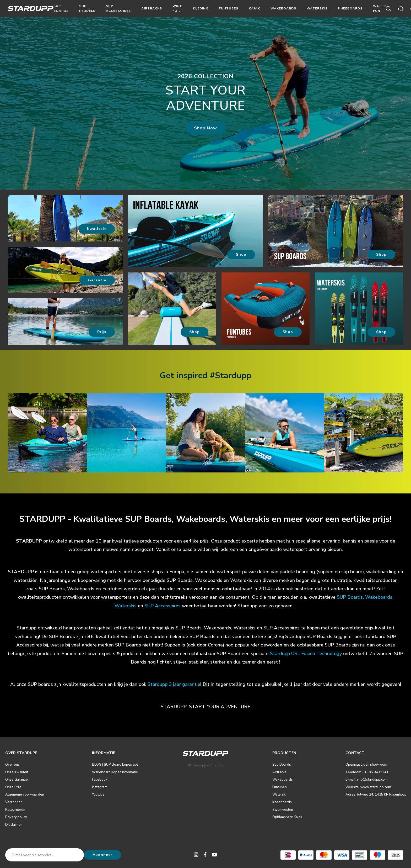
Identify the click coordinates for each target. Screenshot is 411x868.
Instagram (100, 787)
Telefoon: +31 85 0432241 (367, 772)
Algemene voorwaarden (25, 795)
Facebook (100, 780)
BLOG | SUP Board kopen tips (115, 765)
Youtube (98, 795)
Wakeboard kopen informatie (115, 772)
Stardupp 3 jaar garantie (174, 684)
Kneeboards (350, 8)
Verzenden (14, 802)
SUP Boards (350, 597)
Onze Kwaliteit (17, 772)
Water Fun (379, 8)
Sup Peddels (87, 8)
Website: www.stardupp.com (368, 787)
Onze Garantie (17, 780)
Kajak (254, 8)
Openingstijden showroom (366, 765)
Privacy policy (16, 817)
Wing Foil (177, 8)
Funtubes (229, 8)
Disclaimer (14, 825)
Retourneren (15, 810)
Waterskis (317, 8)
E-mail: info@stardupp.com (367, 780)
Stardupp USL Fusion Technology (306, 654)
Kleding (201, 8)
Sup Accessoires (118, 8)
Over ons (12, 765)
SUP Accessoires (163, 606)
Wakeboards (283, 8)
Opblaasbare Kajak (287, 817)
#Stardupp (231, 375)
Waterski (279, 795)
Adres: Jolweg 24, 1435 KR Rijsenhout (376, 795)
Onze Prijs (13, 787)
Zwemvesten (283, 810)
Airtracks (152, 8)
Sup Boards (61, 8)
